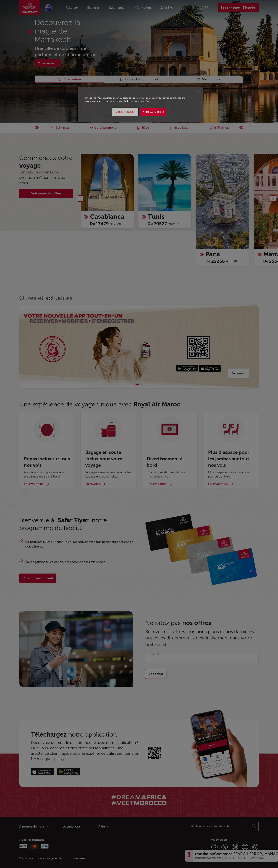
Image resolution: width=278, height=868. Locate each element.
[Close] (198, 91)
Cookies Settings (125, 112)
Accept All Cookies (153, 112)
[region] (140, 104)
